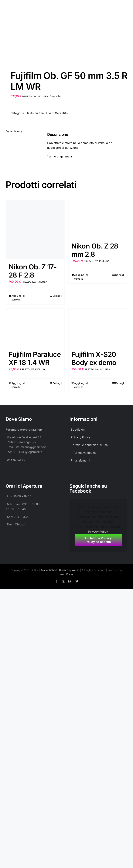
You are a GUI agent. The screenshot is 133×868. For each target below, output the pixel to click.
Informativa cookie (84, 453)
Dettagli (57, 296)
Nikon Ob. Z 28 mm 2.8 (95, 250)
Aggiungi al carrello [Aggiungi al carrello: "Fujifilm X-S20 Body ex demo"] (81, 385)
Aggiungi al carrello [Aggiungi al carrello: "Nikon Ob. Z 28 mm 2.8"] (81, 277)
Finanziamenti (80, 460)
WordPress (66, 574)
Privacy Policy (81, 437)
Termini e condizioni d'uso (89, 445)
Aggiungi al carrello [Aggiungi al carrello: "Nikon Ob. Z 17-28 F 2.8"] (18, 298)
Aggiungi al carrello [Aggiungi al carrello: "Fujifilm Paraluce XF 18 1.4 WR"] (18, 385)
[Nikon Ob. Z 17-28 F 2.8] (35, 230)
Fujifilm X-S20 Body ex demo (94, 358)
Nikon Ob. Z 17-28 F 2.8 (33, 271)
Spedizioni (78, 430)
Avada (76, 570)
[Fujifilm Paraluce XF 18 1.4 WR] (35, 328)
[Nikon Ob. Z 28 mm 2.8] (98, 219)
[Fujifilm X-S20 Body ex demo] (98, 328)
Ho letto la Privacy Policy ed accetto (99, 540)
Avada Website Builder (54, 570)
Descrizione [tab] (14, 131)
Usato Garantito (57, 113)
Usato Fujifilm (35, 113)
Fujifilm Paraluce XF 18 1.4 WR (35, 358)
